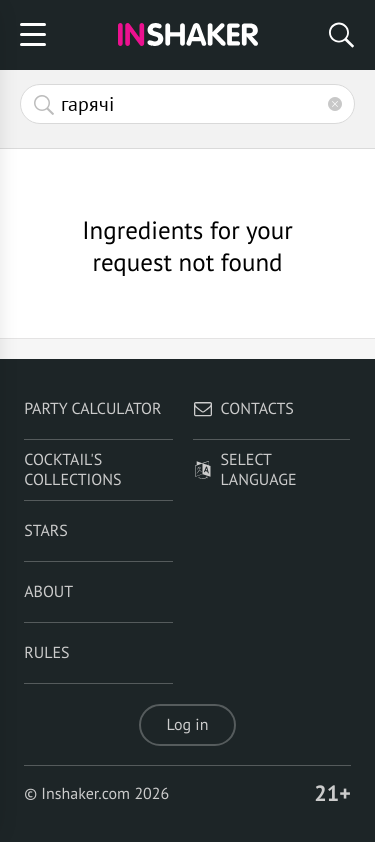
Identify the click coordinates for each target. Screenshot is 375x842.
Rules (46, 653)
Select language (245, 470)
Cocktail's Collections (72, 470)
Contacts (243, 409)
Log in (188, 725)
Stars (46, 531)
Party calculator (92, 409)
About (48, 592)
